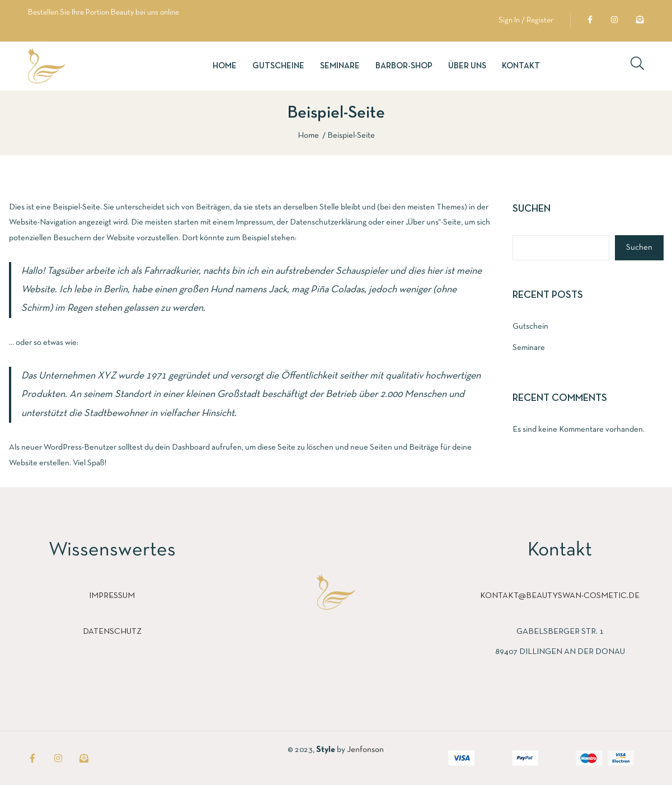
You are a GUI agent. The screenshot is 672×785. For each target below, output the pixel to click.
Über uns (467, 66)
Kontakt (521, 66)
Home (225, 66)
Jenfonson (365, 750)
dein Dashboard (182, 447)
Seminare (340, 66)
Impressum (112, 596)
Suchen (532, 209)
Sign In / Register (526, 20)
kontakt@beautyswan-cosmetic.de (560, 596)
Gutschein (530, 326)
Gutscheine (278, 66)
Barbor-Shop (404, 66)
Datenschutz (112, 632)
